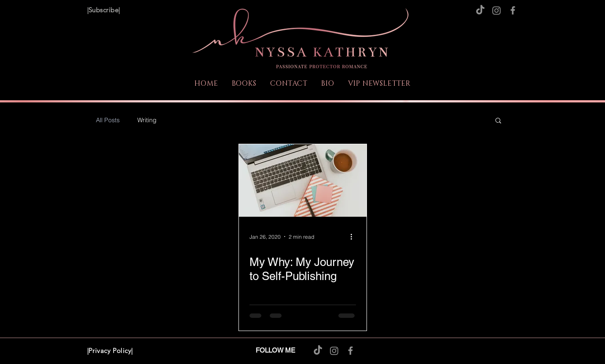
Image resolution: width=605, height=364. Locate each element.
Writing (147, 120)
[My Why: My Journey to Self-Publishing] (303, 180)
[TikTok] (480, 10)
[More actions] (355, 237)
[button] (498, 121)
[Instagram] (497, 10)
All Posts (108, 120)
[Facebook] (513, 10)
